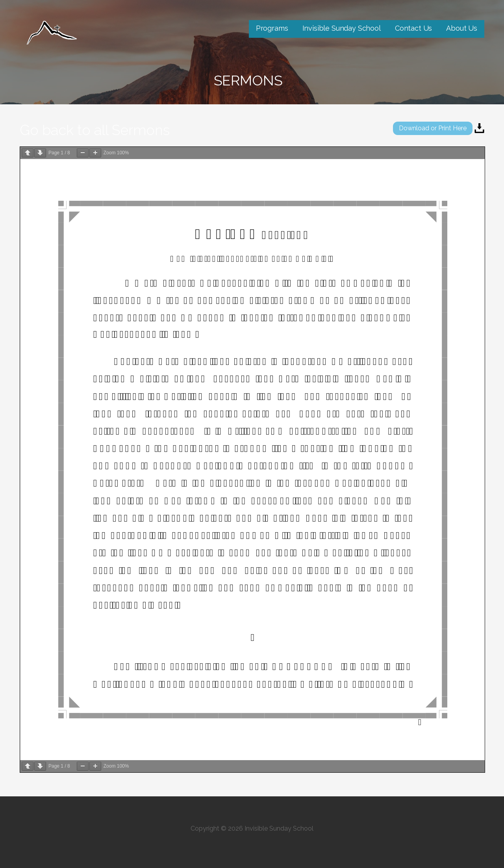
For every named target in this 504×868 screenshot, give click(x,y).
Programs (272, 28)
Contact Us (413, 28)
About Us (462, 28)
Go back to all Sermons (95, 130)
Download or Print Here (433, 128)
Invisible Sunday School (342, 28)
